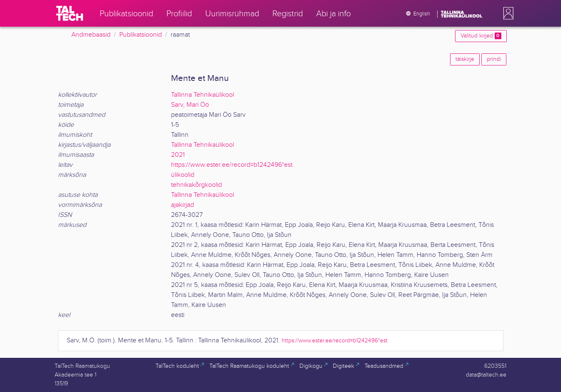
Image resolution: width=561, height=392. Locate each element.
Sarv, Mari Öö (190, 105)
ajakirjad (182, 205)
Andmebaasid (91, 35)
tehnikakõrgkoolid (196, 185)
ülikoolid (183, 175)
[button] (507, 13)
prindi (494, 59)
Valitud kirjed (481, 36)
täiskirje (465, 59)
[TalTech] (70, 13)
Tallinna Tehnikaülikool (203, 95)
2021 (178, 155)
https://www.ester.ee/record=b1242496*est (232, 165)
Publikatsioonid (141, 35)
